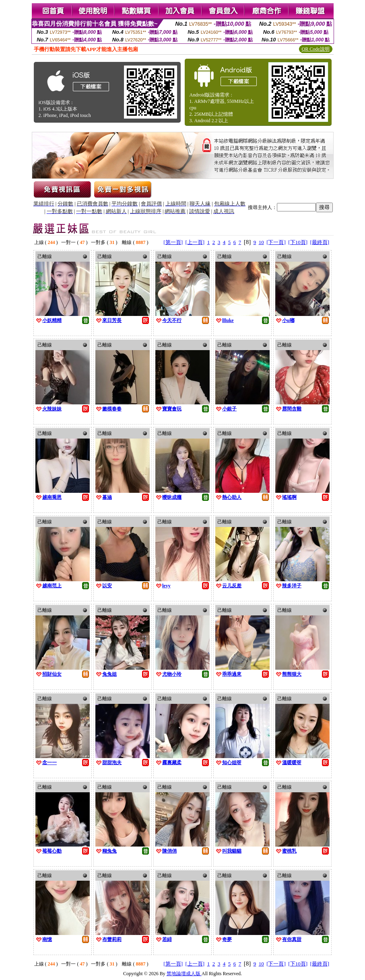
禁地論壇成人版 (184, 974)
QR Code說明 (316, 49)
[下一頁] (276, 242)
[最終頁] (320, 242)
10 (261, 242)
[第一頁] (173, 242)
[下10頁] (298, 242)
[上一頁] (195, 242)
